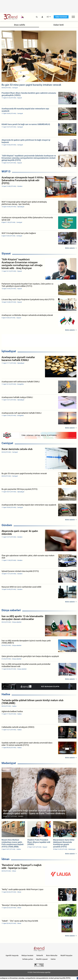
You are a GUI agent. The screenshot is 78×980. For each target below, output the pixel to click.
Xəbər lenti (58, 25)
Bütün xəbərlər (70, 248)
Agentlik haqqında (12, 955)
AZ (48, 17)
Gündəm (7, 525)
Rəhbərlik (40, 955)
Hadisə (6, 694)
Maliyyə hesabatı (27, 955)
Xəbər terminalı (61, 17)
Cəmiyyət (7, 443)
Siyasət (6, 254)
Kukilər (53, 959)
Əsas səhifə (19, 25)
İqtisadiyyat (9, 351)
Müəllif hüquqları (66, 955)
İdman (6, 859)
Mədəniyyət (9, 763)
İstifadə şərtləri (28, 959)
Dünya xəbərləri (11, 610)
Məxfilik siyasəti (42, 959)
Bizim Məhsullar (52, 955)
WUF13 (6, 171)
